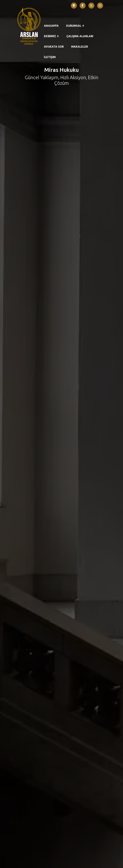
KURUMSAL (75, 26)
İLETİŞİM (50, 57)
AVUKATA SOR (54, 47)
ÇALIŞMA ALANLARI (80, 36)
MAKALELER (80, 47)
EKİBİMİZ (51, 36)
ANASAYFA (51, 26)
